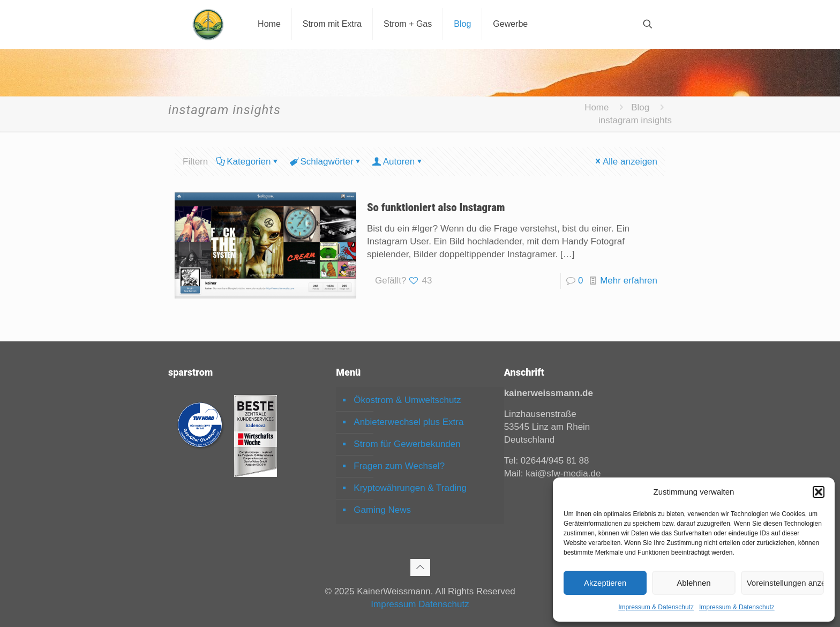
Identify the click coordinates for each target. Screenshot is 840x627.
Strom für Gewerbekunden (407, 444)
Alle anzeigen (625, 162)
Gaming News (382, 510)
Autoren (398, 162)
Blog (640, 107)
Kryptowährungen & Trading (410, 488)
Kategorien (248, 162)
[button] (819, 492)
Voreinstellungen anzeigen (785, 583)
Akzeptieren (605, 583)
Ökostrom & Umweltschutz (407, 400)
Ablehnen (693, 583)
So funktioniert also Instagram (436, 207)
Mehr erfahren (629, 281)
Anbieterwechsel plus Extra (408, 422)
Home (597, 107)
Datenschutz (444, 604)
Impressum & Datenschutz (656, 607)
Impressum (393, 604)
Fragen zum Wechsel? (399, 466)
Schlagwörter (326, 162)
